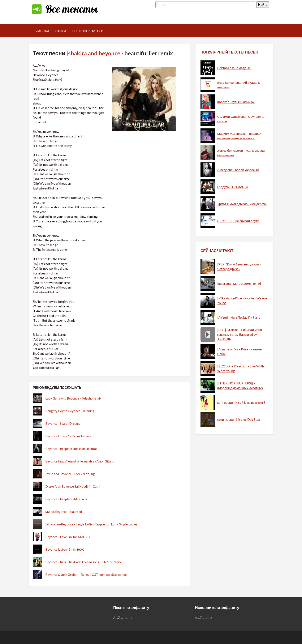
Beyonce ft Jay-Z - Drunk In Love (68, 436)
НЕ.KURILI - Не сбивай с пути (238, 221)
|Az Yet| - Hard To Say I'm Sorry (239, 317)
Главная (42, 31)
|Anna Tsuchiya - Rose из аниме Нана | (240, 352)
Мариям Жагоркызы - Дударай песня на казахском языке (239, 136)
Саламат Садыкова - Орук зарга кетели (240, 119)
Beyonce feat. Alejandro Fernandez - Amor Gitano (80, 461)
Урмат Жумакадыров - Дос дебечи (242, 204)
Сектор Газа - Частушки (234, 68)
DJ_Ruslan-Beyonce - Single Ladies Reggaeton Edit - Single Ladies (91, 524)
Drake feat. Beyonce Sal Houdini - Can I (73, 486)
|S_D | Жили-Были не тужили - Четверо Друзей (239, 267)
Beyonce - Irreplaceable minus (66, 499)
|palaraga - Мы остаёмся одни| (239, 283)
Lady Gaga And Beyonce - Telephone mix (73, 398)
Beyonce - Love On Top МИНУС (67, 537)
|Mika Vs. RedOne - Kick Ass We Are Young (242, 301)
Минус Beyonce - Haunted (64, 512)
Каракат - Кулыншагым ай (236, 102)
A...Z (117, 618)
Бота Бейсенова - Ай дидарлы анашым (239, 85)
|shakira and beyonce (93, 53)
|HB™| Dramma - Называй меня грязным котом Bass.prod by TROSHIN (240, 334)
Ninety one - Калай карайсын (238, 170)
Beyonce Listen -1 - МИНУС (65, 549)
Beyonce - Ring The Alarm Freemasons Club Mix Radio (83, 562)
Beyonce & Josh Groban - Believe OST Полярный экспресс (86, 575)
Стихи (61, 31)
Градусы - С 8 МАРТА (233, 187)
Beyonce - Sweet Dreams (63, 423)
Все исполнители (88, 31)
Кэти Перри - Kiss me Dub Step (239, 419)
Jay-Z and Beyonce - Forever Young (70, 474)
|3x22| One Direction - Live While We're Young (241, 369)
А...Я (128, 618)
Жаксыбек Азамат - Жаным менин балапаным (242, 153)
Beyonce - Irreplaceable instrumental (71, 449)
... (122, 618)
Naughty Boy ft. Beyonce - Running (70, 411)
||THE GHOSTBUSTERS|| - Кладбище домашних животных (240, 386)
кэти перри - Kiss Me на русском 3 (241, 402)
